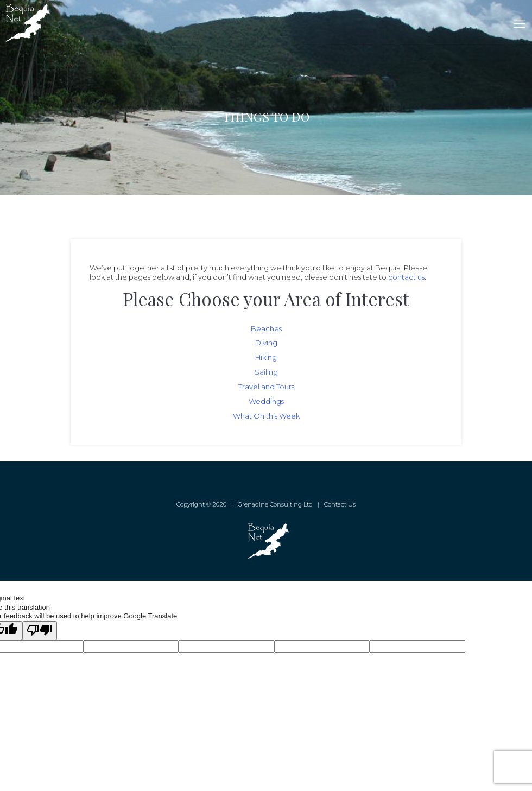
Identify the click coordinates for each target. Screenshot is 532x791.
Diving (266, 343)
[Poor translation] (40, 631)
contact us (406, 277)
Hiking (266, 357)
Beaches (266, 328)
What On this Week (266, 416)
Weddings (266, 401)
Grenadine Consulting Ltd (275, 504)
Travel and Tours (266, 387)
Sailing (266, 372)
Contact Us (340, 504)
